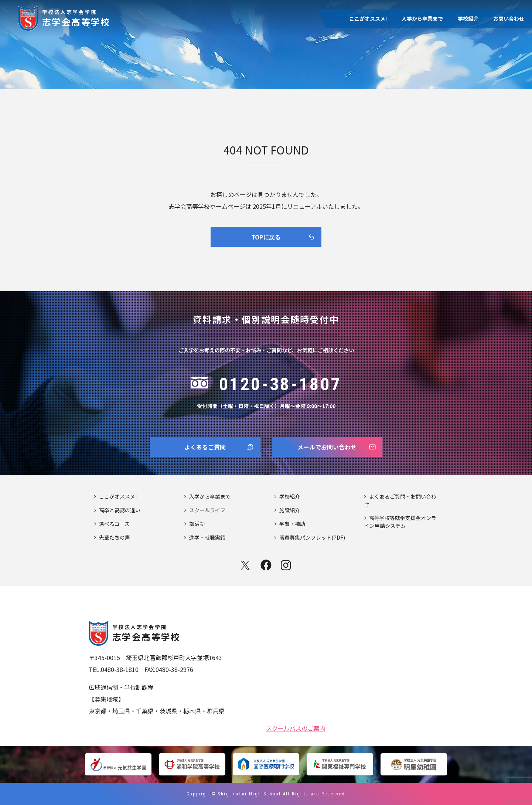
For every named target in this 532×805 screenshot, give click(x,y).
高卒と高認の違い (120, 510)
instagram (287, 565)
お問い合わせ (509, 18)
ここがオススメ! (368, 18)
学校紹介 (468, 18)
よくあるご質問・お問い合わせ (400, 500)
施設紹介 (290, 510)
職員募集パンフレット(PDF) (312, 537)
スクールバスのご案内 (296, 727)
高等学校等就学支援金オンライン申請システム (400, 522)
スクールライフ (207, 510)
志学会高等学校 (76, 17)
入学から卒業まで (422, 18)
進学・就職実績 (207, 537)
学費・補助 (292, 524)
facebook (266, 565)
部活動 (197, 524)
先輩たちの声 (115, 537)
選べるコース (114, 524)
